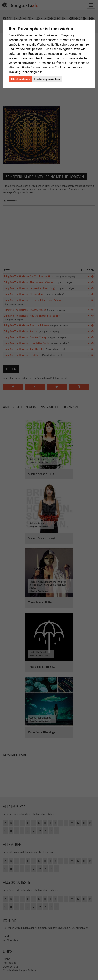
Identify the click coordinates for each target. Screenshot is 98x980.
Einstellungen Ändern (47, 79)
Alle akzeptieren (20, 79)
